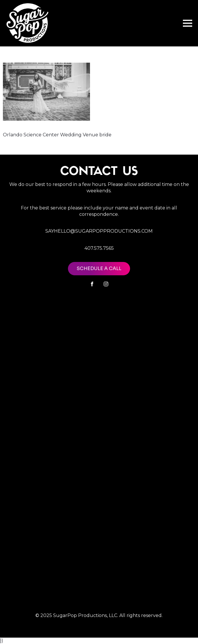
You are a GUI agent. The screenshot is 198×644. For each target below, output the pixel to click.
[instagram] (106, 284)
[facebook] (92, 284)
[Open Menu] (188, 23)
